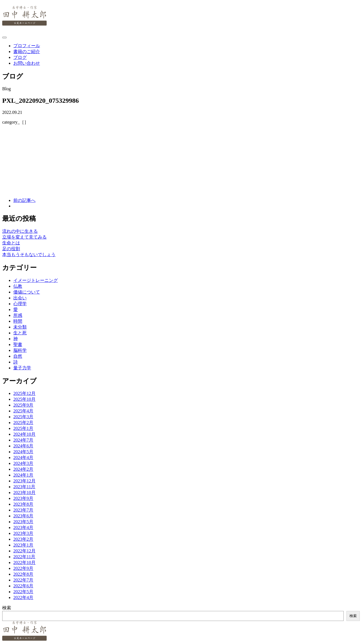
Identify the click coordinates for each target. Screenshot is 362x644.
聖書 (18, 344)
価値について (27, 292)
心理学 (20, 304)
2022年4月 (23, 597)
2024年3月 (23, 463)
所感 (18, 315)
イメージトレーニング (36, 280)
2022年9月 (23, 568)
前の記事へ (24, 200)
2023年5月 (23, 522)
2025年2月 (23, 423)
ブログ (20, 57)
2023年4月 (23, 528)
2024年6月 (23, 446)
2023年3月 (23, 533)
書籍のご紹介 (27, 52)
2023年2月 (23, 539)
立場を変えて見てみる (24, 237)
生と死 (20, 333)
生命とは (11, 243)
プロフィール (27, 46)
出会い (20, 298)
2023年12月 (24, 481)
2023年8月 (23, 504)
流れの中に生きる (20, 231)
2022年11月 (24, 557)
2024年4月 (23, 458)
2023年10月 (24, 493)
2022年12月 (24, 551)
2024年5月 (23, 452)
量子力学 (22, 368)
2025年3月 (23, 417)
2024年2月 (23, 469)
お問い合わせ (27, 63)
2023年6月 (23, 516)
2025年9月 (23, 405)
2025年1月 (23, 428)
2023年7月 (23, 510)
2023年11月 (24, 487)
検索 (7, 608)
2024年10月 (24, 434)
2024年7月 (23, 440)
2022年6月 (23, 586)
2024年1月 (23, 475)
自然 (18, 356)
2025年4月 (23, 411)
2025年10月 (24, 399)
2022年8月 (23, 574)
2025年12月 (24, 393)
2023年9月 (23, 498)
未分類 (20, 327)
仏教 (18, 286)
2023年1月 (23, 545)
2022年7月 (23, 580)
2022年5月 (23, 592)
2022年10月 (24, 562)
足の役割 (11, 249)
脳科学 (20, 350)
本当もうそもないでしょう (29, 255)
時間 (18, 321)
